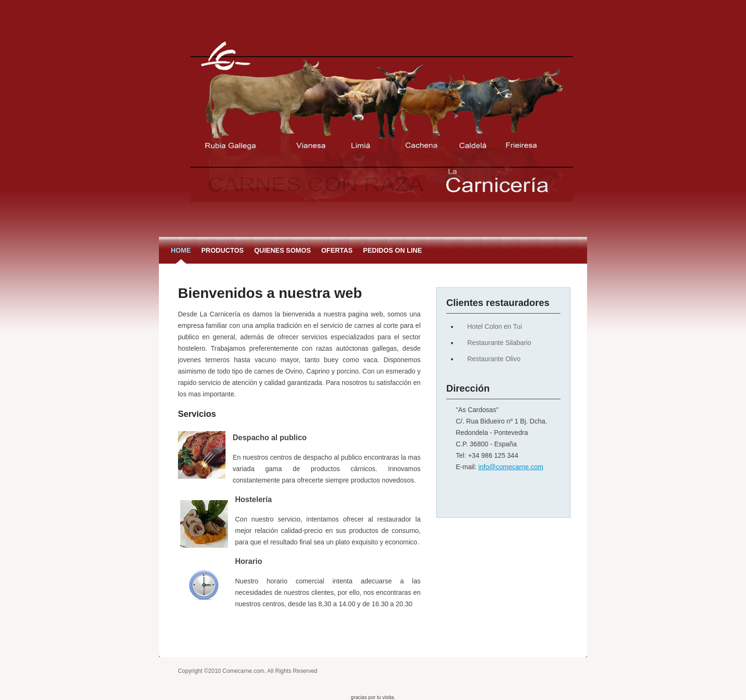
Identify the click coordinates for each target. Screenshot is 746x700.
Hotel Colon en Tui (495, 326)
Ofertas (337, 250)
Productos (222, 250)
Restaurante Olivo (494, 359)
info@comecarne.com (510, 467)
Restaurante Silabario (499, 343)
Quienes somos (282, 250)
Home (181, 250)
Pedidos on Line (393, 250)
